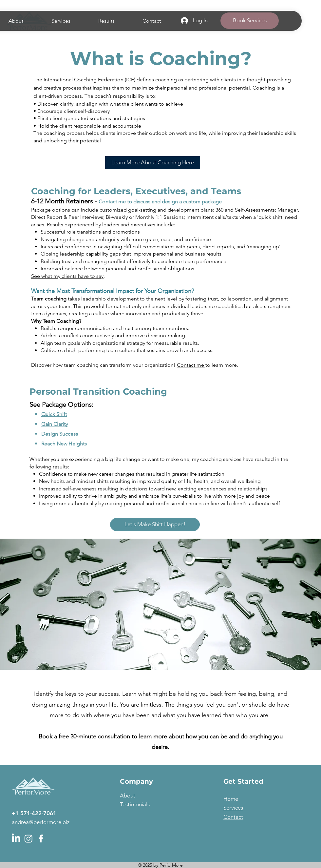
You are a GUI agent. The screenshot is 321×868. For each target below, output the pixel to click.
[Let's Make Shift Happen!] (155, 525)
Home (231, 799)
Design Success (60, 434)
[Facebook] (41, 838)
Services (233, 808)
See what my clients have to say (67, 276)
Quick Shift (54, 414)
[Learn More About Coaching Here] (153, 163)
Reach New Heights (64, 444)
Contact (233, 817)
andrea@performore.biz (41, 822)
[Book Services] (250, 21)
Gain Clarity (55, 424)
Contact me (112, 202)
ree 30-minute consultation (95, 736)
